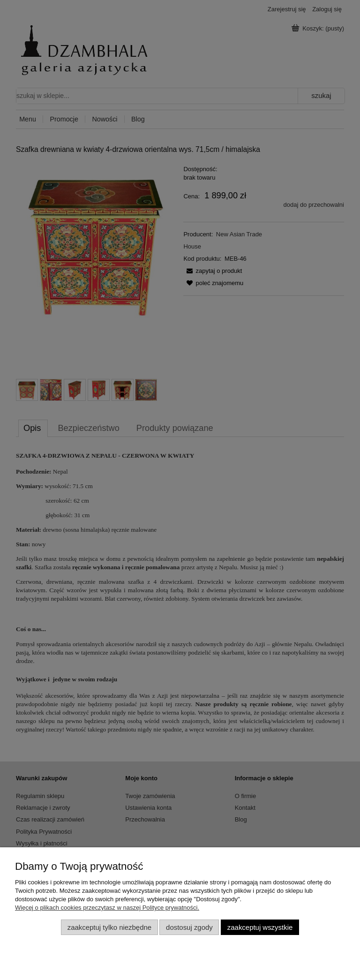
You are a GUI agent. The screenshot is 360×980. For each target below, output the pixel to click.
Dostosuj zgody (189, 927)
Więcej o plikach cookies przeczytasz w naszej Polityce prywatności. (107, 908)
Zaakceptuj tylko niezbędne (109, 927)
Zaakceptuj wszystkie (260, 927)
